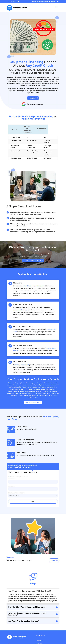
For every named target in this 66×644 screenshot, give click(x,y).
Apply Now (33, 98)
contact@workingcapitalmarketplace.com (45, 2)
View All (53, 560)
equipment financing (20, 310)
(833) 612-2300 (14, 2)
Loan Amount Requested (16, 493)
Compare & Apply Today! (33, 260)
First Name (12, 479)
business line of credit (22, 365)
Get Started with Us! (33, 403)
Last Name (12, 486)
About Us (40, 641)
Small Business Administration (34, 286)
